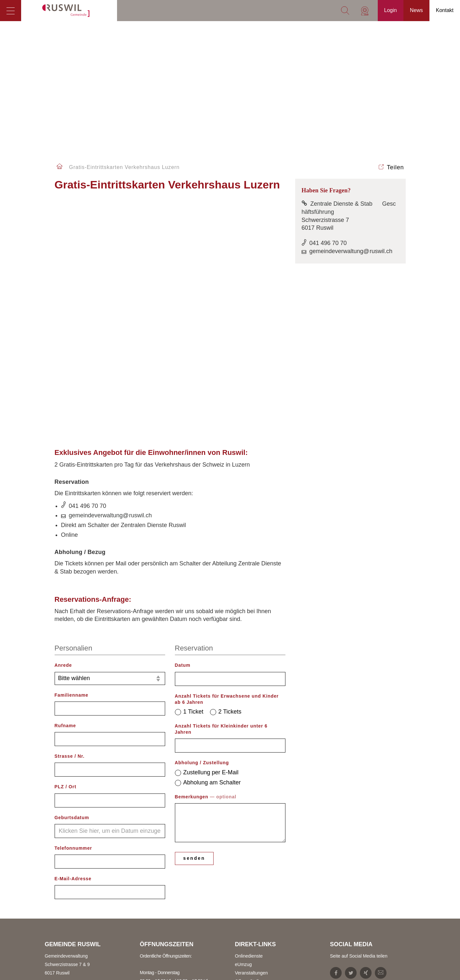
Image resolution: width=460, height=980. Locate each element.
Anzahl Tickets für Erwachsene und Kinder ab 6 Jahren (227, 476)
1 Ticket (189, 489)
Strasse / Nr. (70, 534)
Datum (183, 443)
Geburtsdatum (72, 595)
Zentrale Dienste (62, 913)
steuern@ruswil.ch (72, 973)
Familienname (72, 472)
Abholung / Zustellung (202, 540)
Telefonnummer (73, 625)
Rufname (65, 503)
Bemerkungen (206, 574)
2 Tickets (226, 489)
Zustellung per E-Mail (207, 549)
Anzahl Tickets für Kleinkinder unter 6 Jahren (221, 506)
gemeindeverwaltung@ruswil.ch (110, 293)
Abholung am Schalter (208, 560)
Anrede (63, 443)
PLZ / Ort (66, 564)
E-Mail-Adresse (73, 656)
